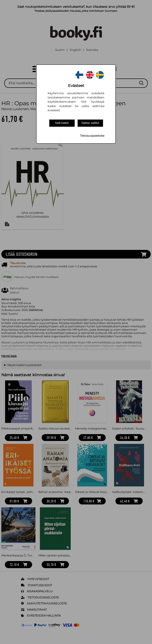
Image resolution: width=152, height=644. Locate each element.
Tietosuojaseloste (92, 136)
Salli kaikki (62, 123)
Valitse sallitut (90, 123)
